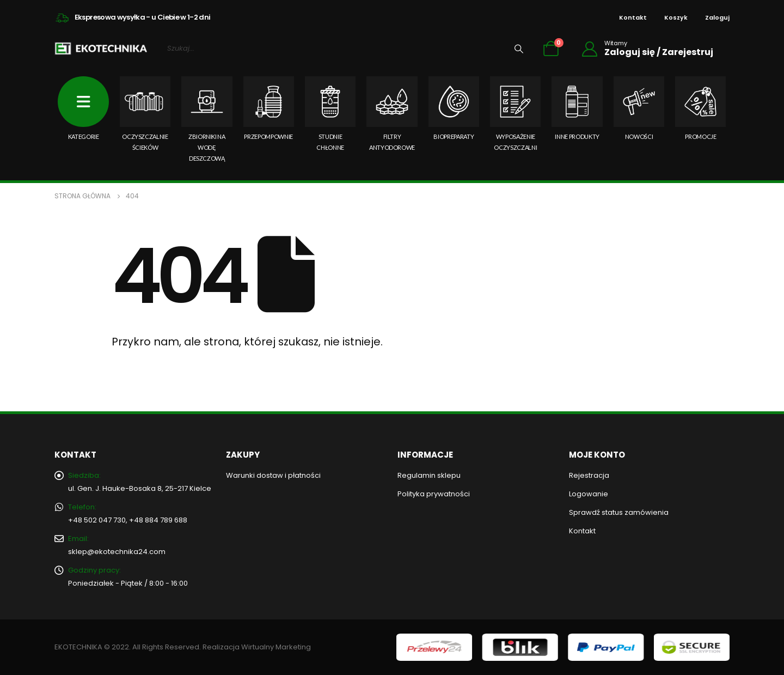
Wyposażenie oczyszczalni (515, 114)
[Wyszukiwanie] (519, 48)
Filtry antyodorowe (392, 114)
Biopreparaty (454, 108)
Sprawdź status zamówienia (619, 512)
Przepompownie (269, 108)
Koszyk (676, 17)
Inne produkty (577, 108)
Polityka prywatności (434, 494)
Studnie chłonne (330, 114)
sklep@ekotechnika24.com (117, 552)
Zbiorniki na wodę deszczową (207, 119)
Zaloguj (717, 17)
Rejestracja (589, 475)
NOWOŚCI (639, 108)
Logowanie (589, 494)
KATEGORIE (83, 108)
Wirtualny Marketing (276, 647)
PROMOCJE (700, 108)
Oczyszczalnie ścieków (145, 114)
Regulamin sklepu (429, 475)
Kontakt (633, 17)
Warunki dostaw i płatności (273, 475)
